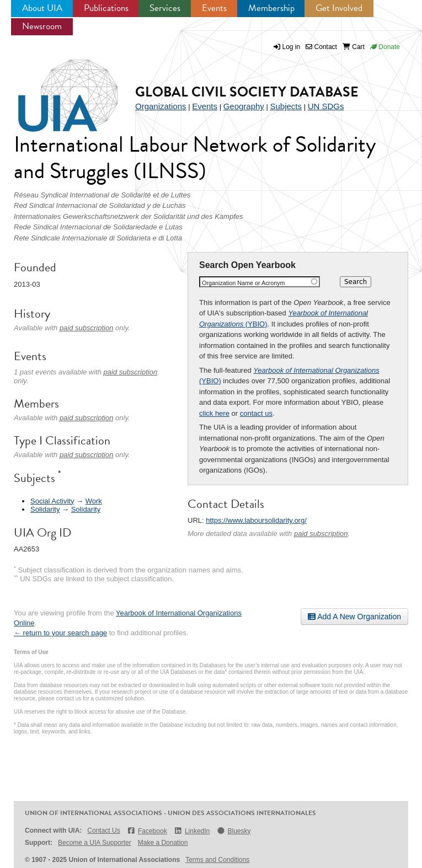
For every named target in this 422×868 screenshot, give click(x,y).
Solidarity (45, 509)
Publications (106, 8)
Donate (385, 47)
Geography (244, 106)
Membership (271, 8)
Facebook (147, 831)
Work (94, 501)
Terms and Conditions (217, 860)
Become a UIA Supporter (95, 843)
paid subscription (321, 534)
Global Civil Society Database (247, 92)
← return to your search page (60, 633)
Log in (292, 47)
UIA (55, 89)
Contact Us (103, 831)
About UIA (42, 8)
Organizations (161, 106)
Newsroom (42, 26)
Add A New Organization (354, 617)
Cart (354, 47)
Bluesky (233, 831)
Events (214, 8)
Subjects (286, 106)
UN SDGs (326, 106)
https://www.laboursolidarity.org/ (256, 520)
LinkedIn (192, 831)
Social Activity (52, 501)
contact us (256, 413)
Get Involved (339, 8)
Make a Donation (163, 843)
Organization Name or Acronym (244, 283)
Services (165, 8)
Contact (321, 47)
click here (214, 413)
